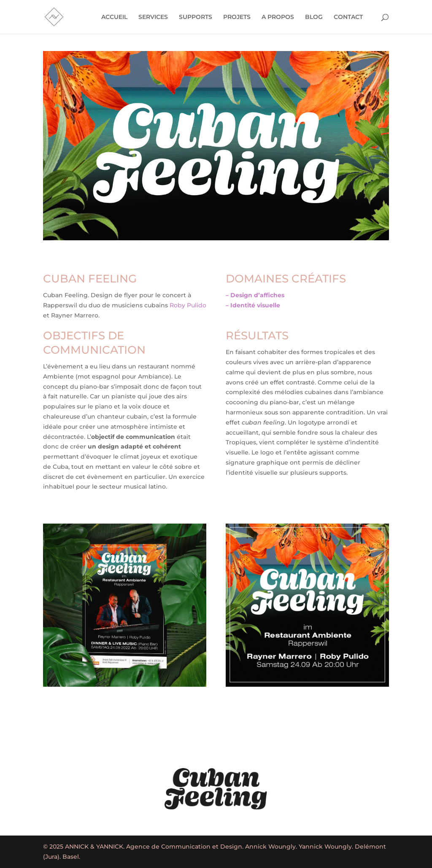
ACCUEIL (114, 17)
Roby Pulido (188, 305)
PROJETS (237, 17)
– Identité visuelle (253, 305)
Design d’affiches (257, 295)
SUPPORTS (196, 17)
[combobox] (125, 305)
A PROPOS (278, 17)
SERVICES (153, 17)
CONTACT (348, 17)
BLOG (314, 17)
